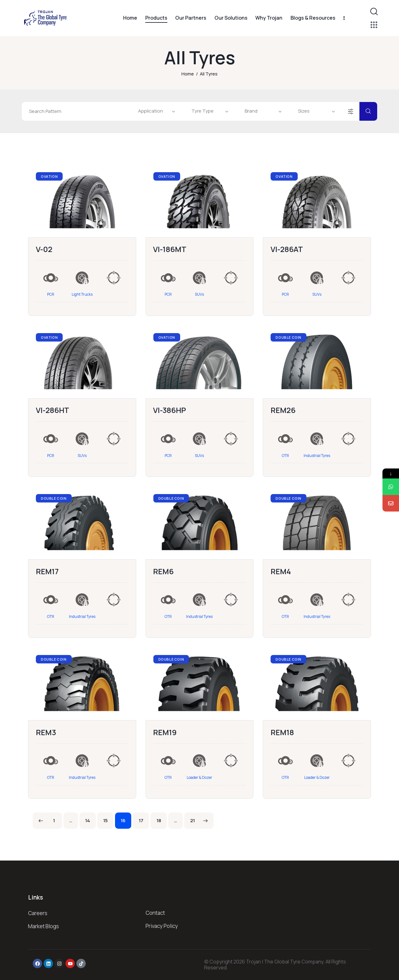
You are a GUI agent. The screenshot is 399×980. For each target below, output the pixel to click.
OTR (285, 456)
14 (90, 818)
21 (195, 818)
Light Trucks (82, 294)
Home (188, 74)
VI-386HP (169, 410)
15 (108, 818)
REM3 (46, 732)
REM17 (47, 571)
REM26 (283, 410)
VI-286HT (53, 410)
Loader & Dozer (199, 777)
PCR (51, 294)
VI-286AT (287, 249)
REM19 (165, 732)
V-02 (44, 249)
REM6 (163, 571)
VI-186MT (170, 249)
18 (162, 818)
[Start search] (368, 111)
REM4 (281, 571)
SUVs (199, 294)
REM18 (282, 732)
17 (144, 818)
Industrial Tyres (317, 456)
